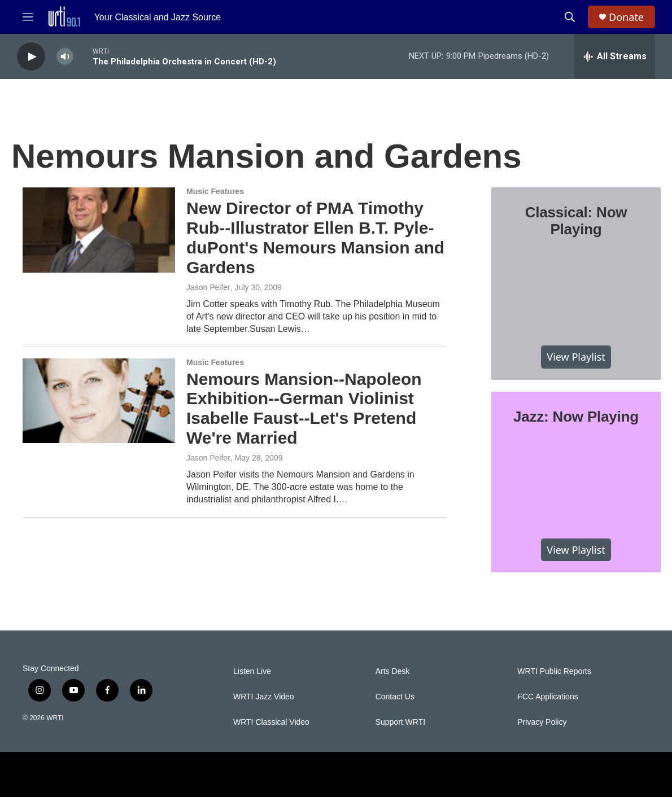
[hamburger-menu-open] (28, 17)
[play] (31, 57)
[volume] (65, 57)
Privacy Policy (542, 722)
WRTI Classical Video (271, 722)
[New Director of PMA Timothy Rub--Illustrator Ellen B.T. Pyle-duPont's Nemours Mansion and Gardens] (99, 230)
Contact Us (395, 697)
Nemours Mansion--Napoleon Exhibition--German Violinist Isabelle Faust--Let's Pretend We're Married (304, 408)
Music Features (215, 191)
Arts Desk (393, 671)
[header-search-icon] (570, 17)
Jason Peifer (208, 287)
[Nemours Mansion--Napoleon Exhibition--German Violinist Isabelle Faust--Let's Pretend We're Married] (99, 401)
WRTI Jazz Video (264, 697)
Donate (626, 17)
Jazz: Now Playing (576, 417)
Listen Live (252, 671)
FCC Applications (547, 697)
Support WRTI (400, 722)
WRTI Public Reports (554, 671)
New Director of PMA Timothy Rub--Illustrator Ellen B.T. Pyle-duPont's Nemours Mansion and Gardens (315, 237)
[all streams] (615, 56)
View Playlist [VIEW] (576, 357)
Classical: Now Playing (576, 221)
